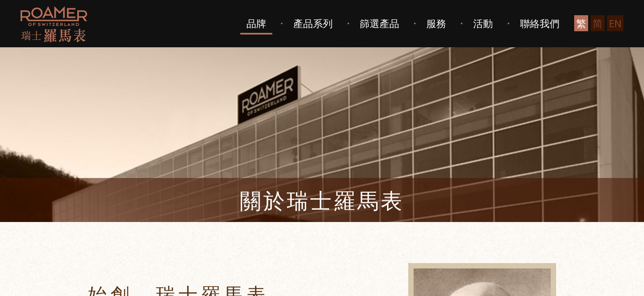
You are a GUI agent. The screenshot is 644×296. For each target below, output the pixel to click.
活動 (483, 23)
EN (615, 23)
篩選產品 (379, 23)
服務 (436, 23)
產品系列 (313, 23)
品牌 (256, 23)
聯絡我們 (540, 23)
